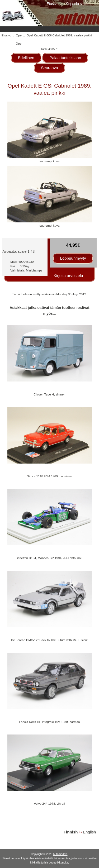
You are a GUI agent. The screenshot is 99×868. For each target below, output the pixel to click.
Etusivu (53, 4)
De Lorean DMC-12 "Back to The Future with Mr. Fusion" (50, 640)
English (89, 832)
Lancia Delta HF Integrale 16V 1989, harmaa (49, 722)
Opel (19, 35)
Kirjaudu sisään (78, 4)
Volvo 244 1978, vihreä (50, 803)
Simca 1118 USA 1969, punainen (49, 476)
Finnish (71, 832)
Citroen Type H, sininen (49, 394)
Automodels (60, 854)
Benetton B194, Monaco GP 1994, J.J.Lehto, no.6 (50, 558)
